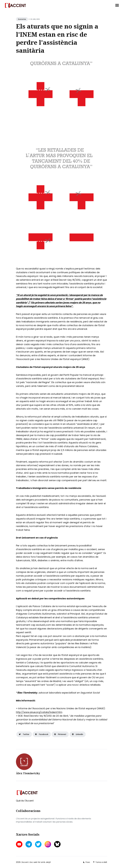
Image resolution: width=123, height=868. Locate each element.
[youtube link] (19, 844)
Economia (22, 19)
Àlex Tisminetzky (28, 773)
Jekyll (48, 862)
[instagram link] (48, 844)
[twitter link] (38, 844)
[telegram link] (29, 844)
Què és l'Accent (25, 801)
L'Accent (25, 862)
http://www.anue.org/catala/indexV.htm (39, 712)
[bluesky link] (57, 844)
